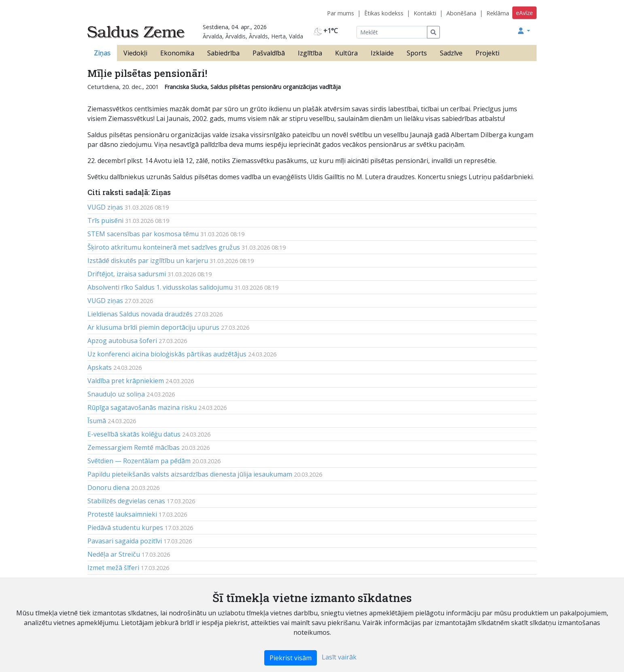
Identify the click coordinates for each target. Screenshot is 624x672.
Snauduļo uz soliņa (116, 394)
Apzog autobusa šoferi (122, 341)
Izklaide (382, 53)
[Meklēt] (392, 32)
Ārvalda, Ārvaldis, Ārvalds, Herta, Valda (253, 36)
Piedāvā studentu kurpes (125, 528)
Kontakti (425, 13)
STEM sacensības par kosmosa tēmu (143, 234)
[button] (524, 31)
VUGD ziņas (105, 207)
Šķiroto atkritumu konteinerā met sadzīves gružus (164, 247)
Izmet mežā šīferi (113, 568)
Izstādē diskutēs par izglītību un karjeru (148, 261)
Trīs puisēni (105, 220)
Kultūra (346, 53)
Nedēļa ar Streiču (114, 554)
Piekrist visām (291, 658)
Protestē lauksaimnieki (122, 514)
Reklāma (498, 13)
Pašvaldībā (269, 53)
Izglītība (310, 53)
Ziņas (102, 53)
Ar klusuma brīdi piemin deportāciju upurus (153, 327)
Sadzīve (451, 53)
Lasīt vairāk (339, 657)
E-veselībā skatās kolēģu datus (134, 434)
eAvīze (524, 13)
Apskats (100, 367)
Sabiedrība (223, 53)
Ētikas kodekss (384, 13)
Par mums (341, 13)
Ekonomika (177, 53)
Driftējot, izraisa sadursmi (127, 274)
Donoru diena (108, 488)
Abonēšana (461, 13)
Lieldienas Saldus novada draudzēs (140, 314)
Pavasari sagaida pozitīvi (125, 541)
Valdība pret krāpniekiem (126, 381)
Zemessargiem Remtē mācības (134, 447)
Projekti (487, 53)
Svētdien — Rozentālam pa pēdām (139, 461)
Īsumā (97, 421)
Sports (417, 53)
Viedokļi (135, 53)
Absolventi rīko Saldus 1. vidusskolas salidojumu (160, 287)
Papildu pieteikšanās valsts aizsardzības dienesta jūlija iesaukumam (190, 474)
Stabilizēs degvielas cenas (126, 501)
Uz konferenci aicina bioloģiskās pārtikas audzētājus (167, 354)
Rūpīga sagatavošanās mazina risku (142, 407)
